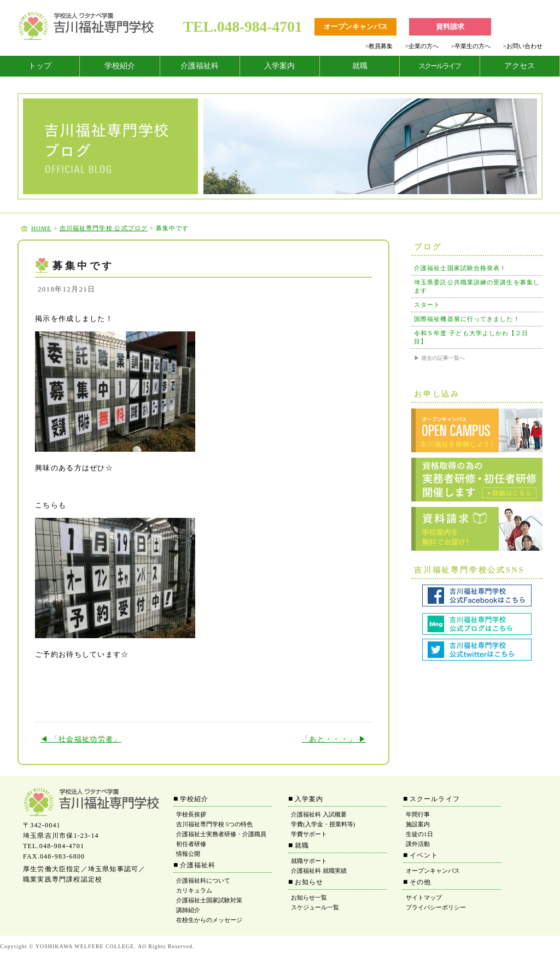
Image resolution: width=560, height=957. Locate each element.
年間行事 (418, 814)
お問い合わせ (523, 46)
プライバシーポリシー (436, 907)
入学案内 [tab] (279, 66)
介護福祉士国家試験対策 (209, 900)
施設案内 (418, 824)
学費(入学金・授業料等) (323, 824)
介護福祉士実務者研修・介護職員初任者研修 (221, 839)
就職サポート (309, 861)
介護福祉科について (203, 880)
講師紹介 (188, 910)
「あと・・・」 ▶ (334, 739)
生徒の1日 (419, 834)
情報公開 (188, 854)
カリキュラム (194, 890)
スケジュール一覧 (315, 907)
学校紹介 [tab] (120, 66)
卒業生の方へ (471, 46)
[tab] (40, 66)
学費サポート (309, 834)
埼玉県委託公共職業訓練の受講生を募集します (477, 286)
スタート (427, 305)
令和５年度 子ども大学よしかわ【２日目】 (471, 337)
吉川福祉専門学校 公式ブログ (104, 228)
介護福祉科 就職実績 (319, 871)
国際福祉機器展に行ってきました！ (467, 319)
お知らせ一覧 (309, 897)
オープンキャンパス (433, 871)
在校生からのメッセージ (209, 920)
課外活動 (418, 844)
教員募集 (379, 46)
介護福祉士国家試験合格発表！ (460, 268)
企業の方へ (422, 46)
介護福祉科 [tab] (200, 66)
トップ (40, 66)
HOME (41, 228)
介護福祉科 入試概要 (319, 814)
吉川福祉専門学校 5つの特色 (214, 824)
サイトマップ (424, 897)
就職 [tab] (360, 66)
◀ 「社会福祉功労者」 (81, 739)
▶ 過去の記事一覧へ (439, 358)
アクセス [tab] (520, 66)
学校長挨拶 (191, 814)
